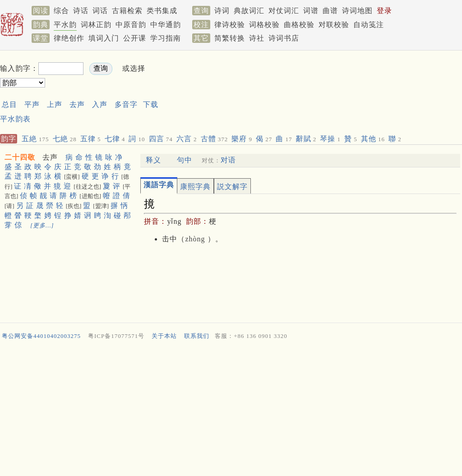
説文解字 (232, 187)
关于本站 (164, 336)
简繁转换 (230, 38)
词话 (100, 11)
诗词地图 (357, 11)
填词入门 (104, 38)
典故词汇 (249, 11)
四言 (161, 139)
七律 (115, 139)
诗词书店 (284, 38)
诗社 (257, 38)
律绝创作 (69, 38)
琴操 (330, 139)
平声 (32, 104)
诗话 (81, 11)
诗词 (222, 11)
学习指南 (166, 38)
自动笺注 (369, 25)
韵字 (9, 139)
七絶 (65, 139)
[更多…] (42, 225)
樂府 (242, 139)
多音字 (126, 104)
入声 (100, 104)
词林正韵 (96, 25)
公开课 (135, 38)
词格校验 (264, 25)
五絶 (35, 139)
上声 (55, 104)
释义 (153, 160)
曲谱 (330, 11)
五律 (91, 139)
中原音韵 (131, 25)
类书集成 (162, 11)
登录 (384, 11)
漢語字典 (159, 185)
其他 (373, 139)
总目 (9, 104)
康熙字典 (195, 187)
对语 (228, 160)
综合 (61, 11)
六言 (187, 139)
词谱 (311, 11)
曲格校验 (299, 25)
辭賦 (306, 139)
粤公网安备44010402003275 (41, 336)
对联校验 (334, 25)
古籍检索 (127, 11)
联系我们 (197, 336)
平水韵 (65, 25)
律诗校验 (230, 25)
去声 (77, 104)
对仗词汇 (284, 11)
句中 (185, 160)
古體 (215, 139)
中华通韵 (166, 25)
